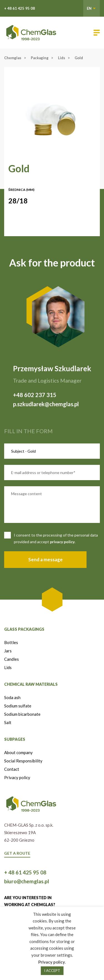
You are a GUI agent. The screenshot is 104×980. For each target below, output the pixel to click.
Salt (8, 722)
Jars (8, 651)
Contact (12, 769)
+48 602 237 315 (35, 395)
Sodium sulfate (18, 706)
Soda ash (12, 697)
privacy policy (62, 542)
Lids (62, 58)
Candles (12, 659)
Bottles (11, 642)
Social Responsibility (23, 761)
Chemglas (13, 58)
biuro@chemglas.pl (27, 881)
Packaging (40, 58)
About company (18, 752)
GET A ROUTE (17, 853)
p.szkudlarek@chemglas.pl (46, 404)
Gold (79, 58)
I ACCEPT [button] (52, 971)
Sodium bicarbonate (22, 714)
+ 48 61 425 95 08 (20, 8)
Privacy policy (17, 777)
